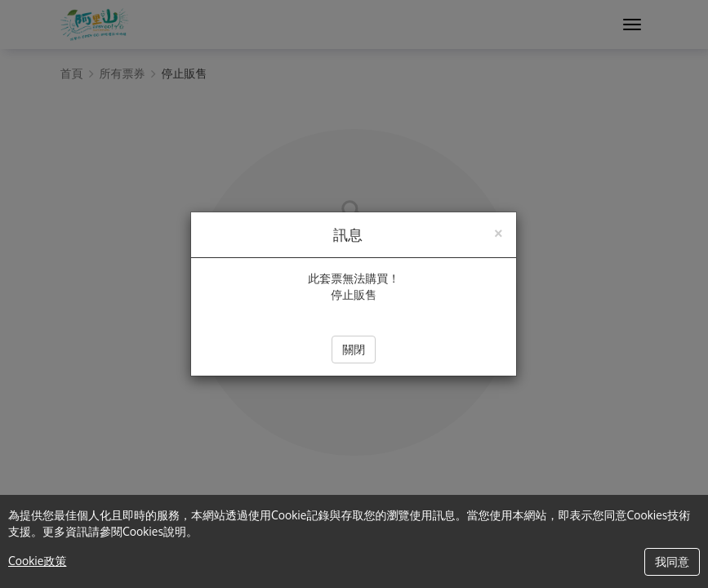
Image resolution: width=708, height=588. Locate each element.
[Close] (498, 232)
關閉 (354, 349)
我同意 (672, 561)
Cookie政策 (37, 561)
